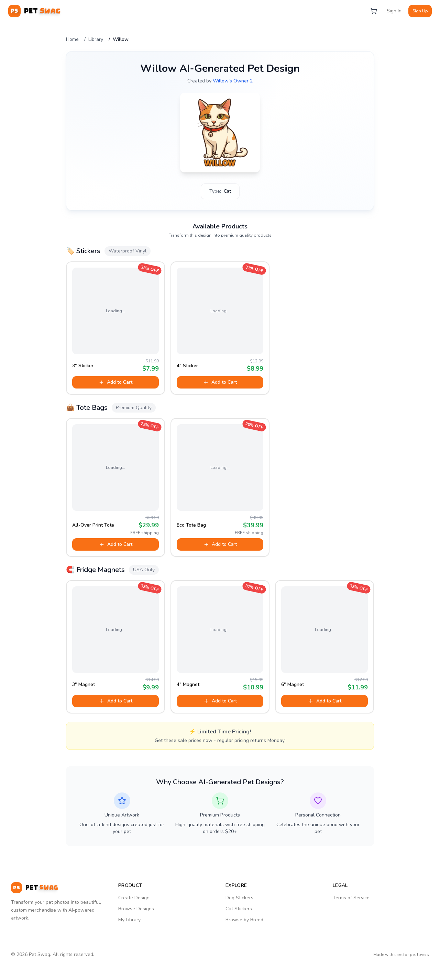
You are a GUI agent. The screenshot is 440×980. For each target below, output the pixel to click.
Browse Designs (136, 909)
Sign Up (420, 11)
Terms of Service (351, 898)
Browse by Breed (244, 920)
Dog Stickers (239, 898)
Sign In (394, 11)
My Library (129, 920)
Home (72, 39)
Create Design (134, 898)
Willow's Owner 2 (233, 81)
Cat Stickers (239, 909)
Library (96, 39)
